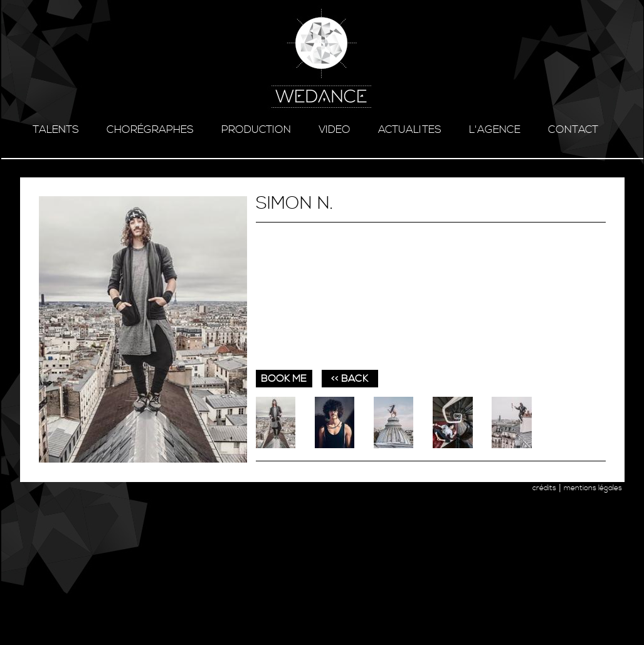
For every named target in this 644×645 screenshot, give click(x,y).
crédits (544, 488)
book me (284, 379)
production (256, 130)
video (335, 130)
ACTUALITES (410, 130)
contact (573, 130)
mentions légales (593, 488)
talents (56, 130)
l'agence (495, 130)
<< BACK (350, 379)
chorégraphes (150, 130)
